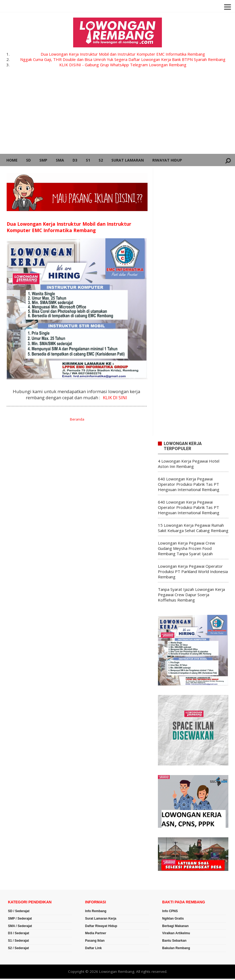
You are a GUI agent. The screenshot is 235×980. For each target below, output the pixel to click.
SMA (60, 160)
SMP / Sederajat (20, 919)
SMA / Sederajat (20, 926)
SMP (43, 160)
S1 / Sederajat (18, 941)
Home (12, 160)
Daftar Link (93, 948)
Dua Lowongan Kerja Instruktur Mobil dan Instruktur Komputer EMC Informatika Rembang (123, 54)
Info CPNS (170, 911)
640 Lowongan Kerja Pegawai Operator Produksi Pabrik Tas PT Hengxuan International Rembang (189, 484)
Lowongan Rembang (117, 971)
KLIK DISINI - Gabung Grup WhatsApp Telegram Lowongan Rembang (123, 65)
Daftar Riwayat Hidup (101, 926)
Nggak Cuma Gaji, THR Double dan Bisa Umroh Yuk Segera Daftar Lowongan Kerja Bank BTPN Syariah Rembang (123, 59)
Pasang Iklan (95, 941)
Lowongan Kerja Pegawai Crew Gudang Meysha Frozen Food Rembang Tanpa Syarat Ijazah (186, 548)
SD (28, 160)
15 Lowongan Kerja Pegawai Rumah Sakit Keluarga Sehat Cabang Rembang (193, 528)
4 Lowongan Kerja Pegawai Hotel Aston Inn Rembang (189, 464)
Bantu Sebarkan (174, 941)
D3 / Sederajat (18, 933)
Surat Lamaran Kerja (101, 919)
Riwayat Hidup (167, 160)
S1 (88, 160)
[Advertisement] (117, 114)
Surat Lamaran (128, 160)
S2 (101, 160)
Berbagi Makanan (175, 926)
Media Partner (96, 933)
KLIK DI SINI (115, 398)
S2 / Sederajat (18, 948)
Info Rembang (96, 911)
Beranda (77, 419)
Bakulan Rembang (176, 948)
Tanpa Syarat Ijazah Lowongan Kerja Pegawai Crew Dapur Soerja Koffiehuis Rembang (191, 595)
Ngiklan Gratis (173, 919)
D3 (75, 160)
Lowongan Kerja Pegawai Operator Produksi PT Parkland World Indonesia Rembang (193, 571)
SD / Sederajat (19, 911)
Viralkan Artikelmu (176, 933)
